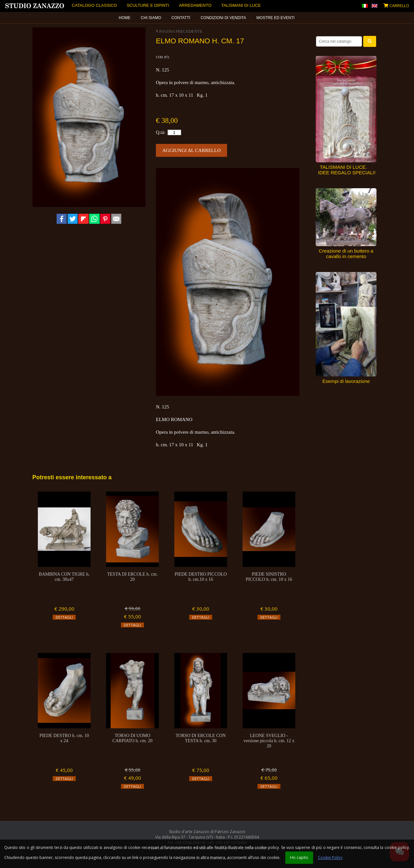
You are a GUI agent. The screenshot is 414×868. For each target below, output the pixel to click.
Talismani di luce (241, 5)
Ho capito (299, 857)
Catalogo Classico (94, 5)
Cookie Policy (330, 857)
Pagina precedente (179, 31)
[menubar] (207, 18)
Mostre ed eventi (276, 18)
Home (125, 18)
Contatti (181, 18)
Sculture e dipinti (148, 5)
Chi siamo (151, 18)
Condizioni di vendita (223, 18)
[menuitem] (125, 18)
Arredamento (195, 5)
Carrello (396, 5)
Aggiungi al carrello (191, 150)
